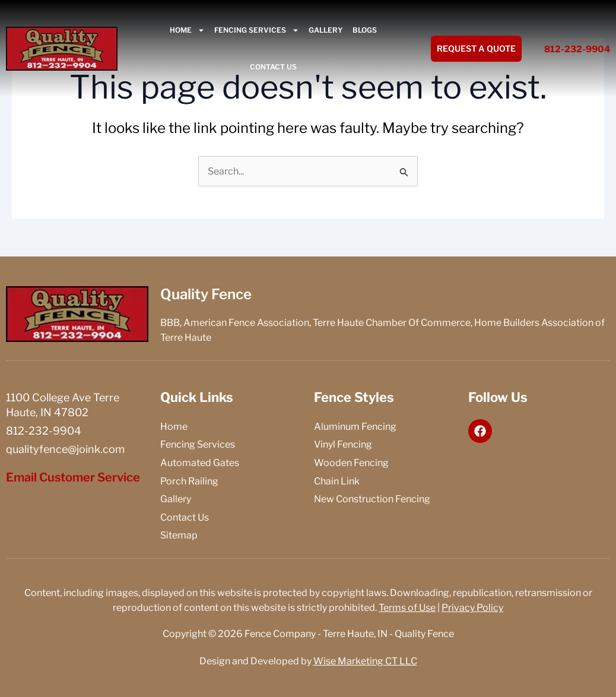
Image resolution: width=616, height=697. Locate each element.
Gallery (326, 30)
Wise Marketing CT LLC (365, 661)
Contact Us (273, 67)
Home (187, 30)
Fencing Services (257, 30)
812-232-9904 (577, 49)
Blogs (365, 30)
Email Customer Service (73, 477)
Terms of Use (407, 608)
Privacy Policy (472, 608)
